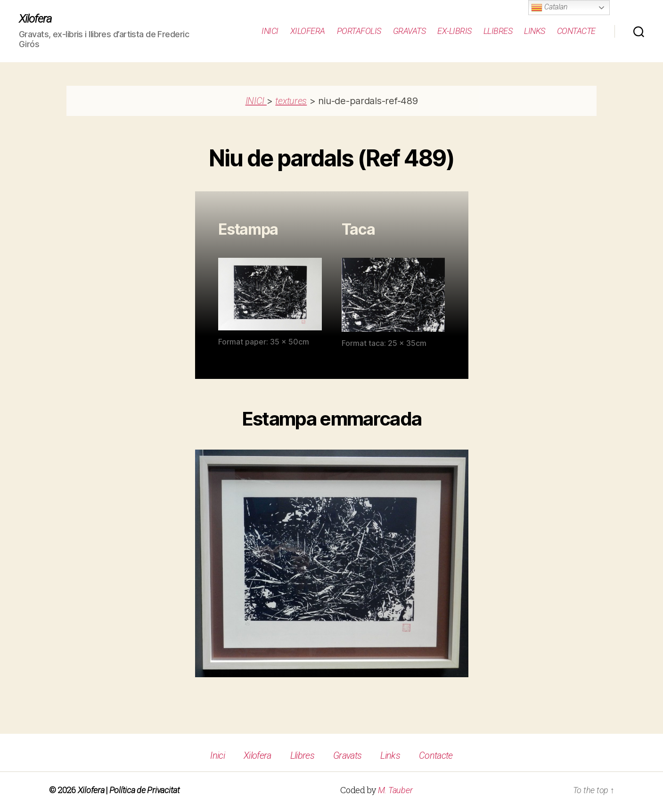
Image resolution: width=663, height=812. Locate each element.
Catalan (549, 8)
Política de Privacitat (145, 790)
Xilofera (35, 19)
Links (535, 31)
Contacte (576, 31)
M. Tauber (395, 790)
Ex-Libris (454, 31)
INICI (256, 101)
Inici (270, 31)
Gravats (409, 31)
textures (291, 101)
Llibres (498, 31)
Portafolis (359, 31)
